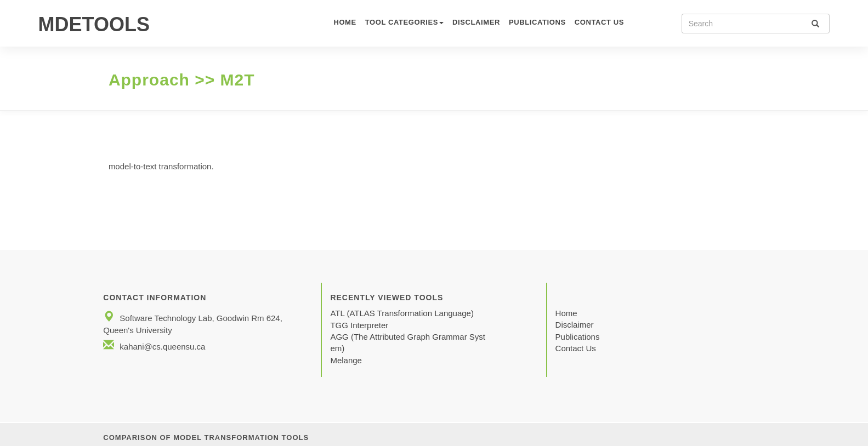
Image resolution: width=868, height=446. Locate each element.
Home (566, 313)
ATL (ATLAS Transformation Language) (402, 313)
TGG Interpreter (360, 325)
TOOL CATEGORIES (404, 22)
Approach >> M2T (182, 80)
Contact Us (576, 348)
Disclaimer (476, 22)
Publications (537, 22)
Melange (346, 360)
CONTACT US (599, 22)
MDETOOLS (94, 24)
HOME (345, 22)
